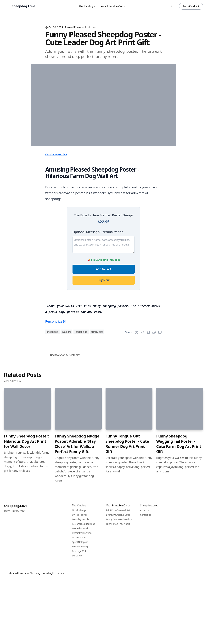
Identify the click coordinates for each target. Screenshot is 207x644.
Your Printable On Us (115, 6)
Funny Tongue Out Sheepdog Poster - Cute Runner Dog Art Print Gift (127, 624)
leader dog (81, 512)
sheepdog (53, 512)
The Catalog (87, 6)
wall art (67, 512)
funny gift (97, 512)
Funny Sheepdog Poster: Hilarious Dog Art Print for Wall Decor (27, 622)
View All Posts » (13, 561)
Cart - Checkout (191, 6)
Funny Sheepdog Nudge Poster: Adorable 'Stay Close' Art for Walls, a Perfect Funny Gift (77, 624)
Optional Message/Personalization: (98, 296)
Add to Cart (103, 333)
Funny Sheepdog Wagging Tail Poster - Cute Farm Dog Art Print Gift (179, 624)
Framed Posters (74, 27)
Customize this (56, 218)
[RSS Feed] (172, 6)
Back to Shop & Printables (63, 535)
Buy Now (103, 344)
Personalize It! (56, 502)
